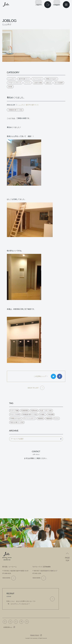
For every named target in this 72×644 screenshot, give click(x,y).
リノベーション (37, 79)
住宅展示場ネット (8, 627)
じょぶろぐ (12, 79)
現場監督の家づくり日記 (16, 110)
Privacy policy (35, 635)
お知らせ (48, 83)
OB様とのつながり (51, 79)
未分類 (10, 87)
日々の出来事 (59, 83)
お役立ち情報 (38, 83)
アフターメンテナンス (15, 83)
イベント (28, 83)
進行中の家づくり (24, 79)
